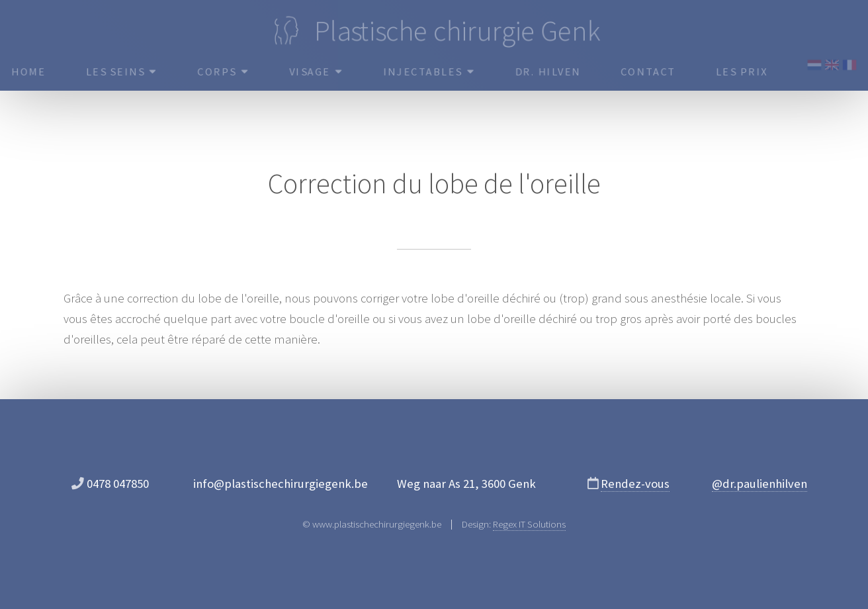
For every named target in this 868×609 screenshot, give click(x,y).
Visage (315, 71)
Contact (651, 71)
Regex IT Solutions (529, 524)
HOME (25, 71)
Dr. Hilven (549, 71)
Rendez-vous (635, 484)
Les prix (745, 71)
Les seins (118, 71)
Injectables (429, 71)
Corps (221, 71)
